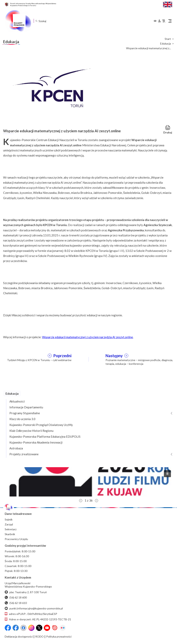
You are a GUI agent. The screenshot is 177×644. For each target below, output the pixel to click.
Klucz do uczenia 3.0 (22, 419)
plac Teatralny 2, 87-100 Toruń (26, 592)
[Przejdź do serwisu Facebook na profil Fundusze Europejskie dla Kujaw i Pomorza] (16, 628)
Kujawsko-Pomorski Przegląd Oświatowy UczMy (41, 425)
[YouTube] (47, 628)
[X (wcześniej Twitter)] (39, 628)
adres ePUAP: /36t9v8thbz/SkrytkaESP (31, 614)
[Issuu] (55, 628)
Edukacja (166, 44)
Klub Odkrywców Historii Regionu (31, 431)
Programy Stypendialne (25, 413)
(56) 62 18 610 (16, 603)
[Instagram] (31, 628)
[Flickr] (63, 628)
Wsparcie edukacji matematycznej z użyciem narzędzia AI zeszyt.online (88, 337)
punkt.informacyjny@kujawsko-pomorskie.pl (34, 608)
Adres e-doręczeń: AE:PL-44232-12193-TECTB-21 (38, 619)
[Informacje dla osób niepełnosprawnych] (162, 21)
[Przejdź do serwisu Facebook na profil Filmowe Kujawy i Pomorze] (23, 628)
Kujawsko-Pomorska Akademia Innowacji (36, 442)
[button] (88, 482)
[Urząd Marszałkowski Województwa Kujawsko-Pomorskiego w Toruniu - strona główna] (18, 21)
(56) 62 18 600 (16, 597)
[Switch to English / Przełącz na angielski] (168, 4)
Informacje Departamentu (26, 407)
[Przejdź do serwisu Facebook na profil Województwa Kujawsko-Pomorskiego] (8, 628)
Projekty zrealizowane (24, 454)
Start (168, 39)
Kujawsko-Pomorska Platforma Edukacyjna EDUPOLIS (45, 436)
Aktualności (17, 401)
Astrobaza (16, 448)
